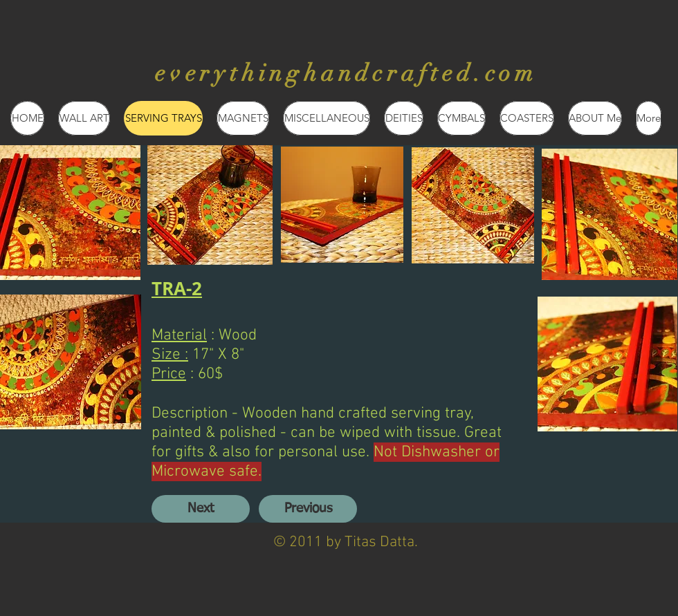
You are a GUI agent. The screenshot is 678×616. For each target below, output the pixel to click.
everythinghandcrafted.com (346, 73)
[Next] (201, 509)
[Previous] (308, 509)
